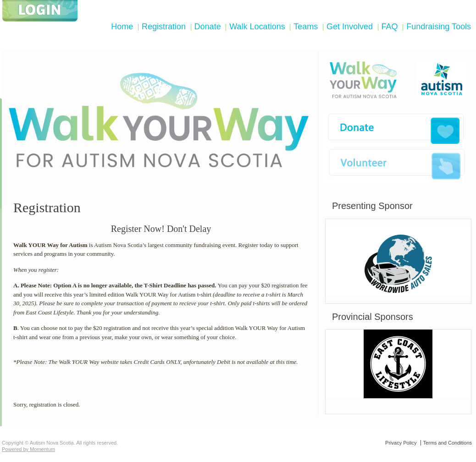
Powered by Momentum (28, 449)
